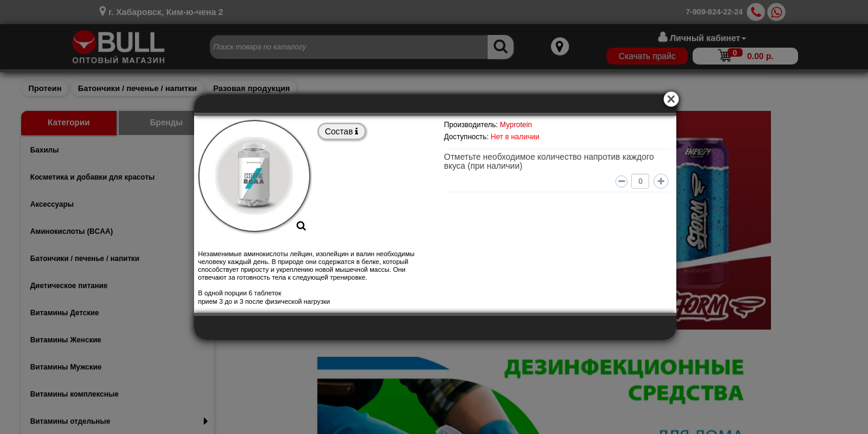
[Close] (673, 98)
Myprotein (516, 125)
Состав (341, 131)
